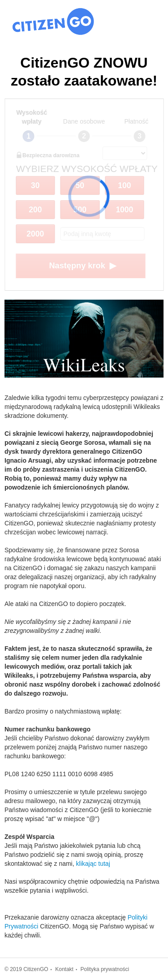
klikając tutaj (93, 864)
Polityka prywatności (105, 969)
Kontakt (64, 969)
